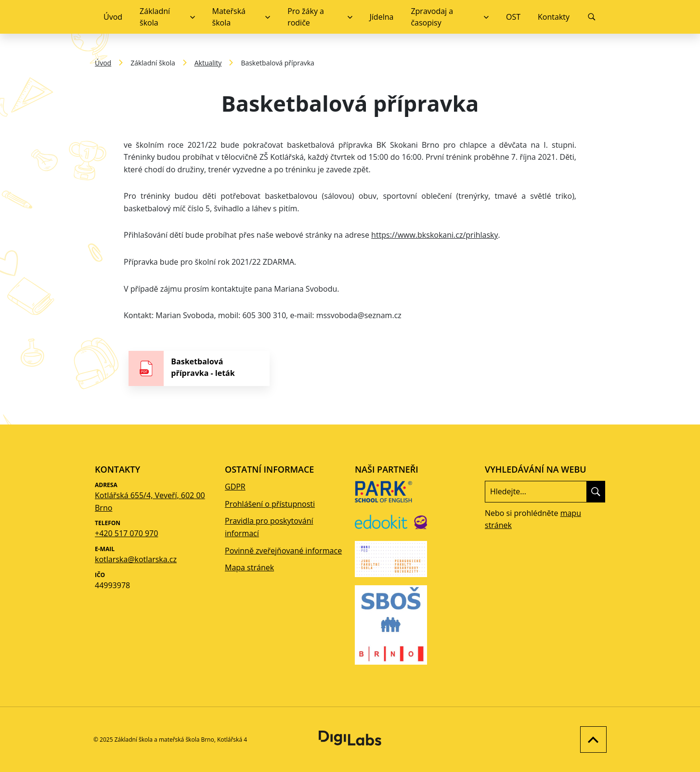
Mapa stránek (249, 567)
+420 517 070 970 (126, 533)
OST (513, 17)
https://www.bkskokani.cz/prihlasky (434, 235)
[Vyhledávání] (592, 17)
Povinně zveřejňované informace (283, 551)
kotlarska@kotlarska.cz (136, 559)
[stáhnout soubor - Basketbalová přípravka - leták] (199, 368)
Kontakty (554, 17)
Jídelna (382, 17)
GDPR (235, 487)
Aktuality (208, 63)
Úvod (113, 17)
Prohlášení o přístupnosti (270, 504)
